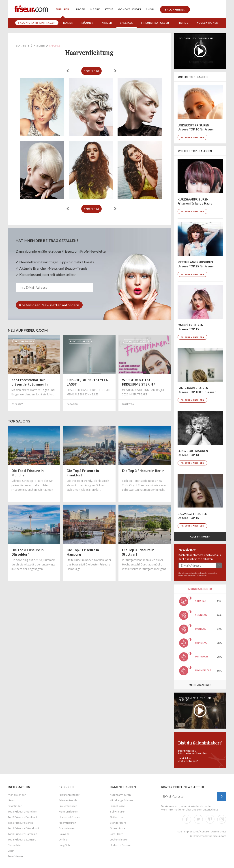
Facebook (187, 819)
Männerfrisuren (68, 811)
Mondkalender (130, 9)
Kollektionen (207, 23)
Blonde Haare (118, 823)
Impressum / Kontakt (197, 831)
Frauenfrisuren (68, 806)
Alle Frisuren (200, 536)
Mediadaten (15, 845)
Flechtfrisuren (67, 823)
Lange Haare (117, 806)
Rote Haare (116, 834)
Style (109, 9)
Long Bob (64, 845)
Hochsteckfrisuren (70, 817)
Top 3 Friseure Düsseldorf (23, 828)
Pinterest (210, 819)
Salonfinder (175, 10)
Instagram (222, 819)
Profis (81, 9)
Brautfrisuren (67, 828)
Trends (183, 23)
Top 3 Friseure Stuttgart (22, 839)
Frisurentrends (68, 800)
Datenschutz (202, 576)
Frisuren (62, 9)
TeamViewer (16, 856)
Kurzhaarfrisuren (120, 795)
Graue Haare (117, 828)
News (11, 800)
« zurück (68, 71)
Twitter (198, 819)
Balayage (64, 834)
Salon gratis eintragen (37, 23)
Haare (95, 9)
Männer (87, 23)
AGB (179, 831)
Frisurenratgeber (155, 23)
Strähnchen (117, 817)
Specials (127, 23)
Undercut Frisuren (121, 845)
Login (11, 851)
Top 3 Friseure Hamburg (22, 834)
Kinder (107, 23)
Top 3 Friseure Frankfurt (22, 817)
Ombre (63, 839)
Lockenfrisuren (119, 839)
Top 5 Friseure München (23, 811)
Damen (68, 23)
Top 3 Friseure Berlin (20, 823)
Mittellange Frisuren (122, 800)
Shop (150, 9)
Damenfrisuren (123, 787)
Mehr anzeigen (200, 685)
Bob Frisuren (118, 811)
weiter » (115, 71)
